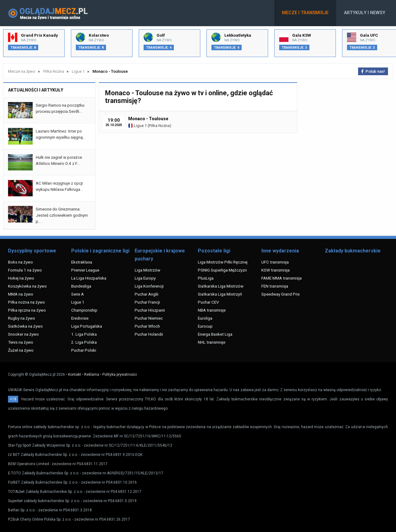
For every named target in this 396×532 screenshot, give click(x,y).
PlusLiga (206, 278)
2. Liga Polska (84, 342)
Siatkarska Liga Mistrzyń (220, 294)
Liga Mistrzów (147, 270)
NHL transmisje (212, 342)
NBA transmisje (212, 310)
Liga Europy (145, 278)
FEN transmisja (275, 286)
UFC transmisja (275, 262)
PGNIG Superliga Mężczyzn (222, 270)
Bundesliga (81, 286)
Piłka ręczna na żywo (27, 310)
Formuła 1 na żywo (25, 270)
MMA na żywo (21, 294)
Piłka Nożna (159, 126)
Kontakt (75, 374)
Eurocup (205, 326)
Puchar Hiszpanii (150, 310)
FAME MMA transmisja (282, 278)
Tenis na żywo (21, 342)
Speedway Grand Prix (281, 294)
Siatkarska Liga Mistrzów (221, 286)
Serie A (78, 294)
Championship (84, 310)
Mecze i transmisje (305, 13)
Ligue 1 (137, 126)
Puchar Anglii (147, 294)
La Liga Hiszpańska (89, 278)
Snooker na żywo (23, 334)
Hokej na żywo (21, 278)
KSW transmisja (276, 270)
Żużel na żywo (21, 350)
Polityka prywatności (120, 374)
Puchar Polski (84, 350)
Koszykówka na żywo (27, 286)
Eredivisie (80, 318)
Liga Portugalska (87, 326)
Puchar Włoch (147, 326)
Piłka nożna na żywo (27, 302)
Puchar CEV (208, 302)
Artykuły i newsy (365, 13)
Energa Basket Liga (215, 334)
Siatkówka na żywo (25, 326)
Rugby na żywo (22, 318)
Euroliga (205, 318)
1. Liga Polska (84, 334)
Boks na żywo (20, 262)
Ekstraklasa (82, 262)
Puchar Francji (147, 302)
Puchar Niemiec (149, 318)
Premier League (85, 270)
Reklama (92, 374)
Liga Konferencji (149, 286)
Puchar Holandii (149, 334)
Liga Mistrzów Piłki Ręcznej (223, 262)
